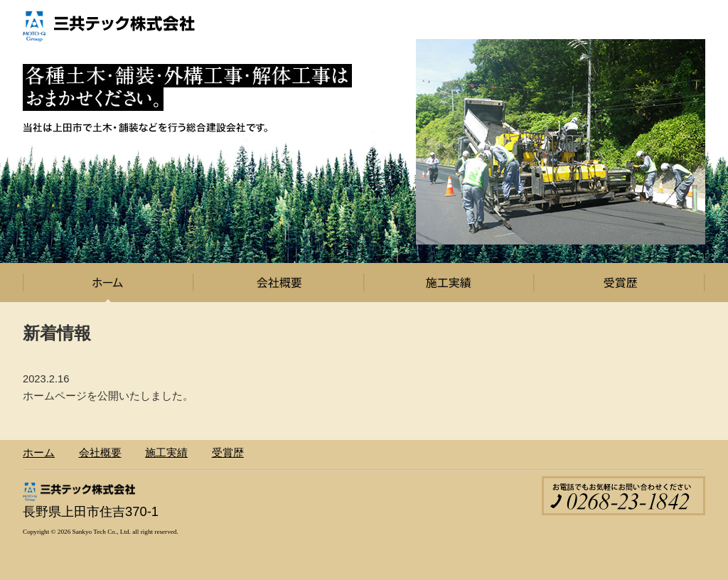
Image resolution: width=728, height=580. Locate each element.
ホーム (108, 283)
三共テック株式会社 (112, 28)
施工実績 (449, 283)
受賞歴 (620, 283)
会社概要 (279, 283)
